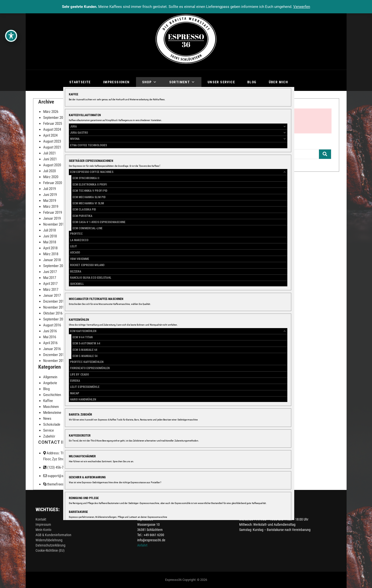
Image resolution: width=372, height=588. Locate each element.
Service (49, 430)
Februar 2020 (53, 183)
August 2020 (52, 165)
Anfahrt (142, 545)
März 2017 (51, 290)
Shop (150, 82)
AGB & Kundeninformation (53, 535)
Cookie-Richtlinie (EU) (50, 550)
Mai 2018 (50, 242)
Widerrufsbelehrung (49, 540)
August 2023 (52, 141)
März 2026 (51, 112)
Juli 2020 (49, 171)
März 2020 (51, 177)
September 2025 (55, 118)
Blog (252, 82)
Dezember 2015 (54, 355)
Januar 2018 (52, 260)
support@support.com (62, 476)
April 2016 (50, 343)
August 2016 (52, 325)
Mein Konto (43, 530)
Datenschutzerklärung (50, 545)
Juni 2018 (50, 236)
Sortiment (182, 82)
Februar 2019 (53, 212)
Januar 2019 (52, 218)
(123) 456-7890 (56, 467)
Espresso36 (173, 580)
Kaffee (48, 401)
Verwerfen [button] (302, 7)
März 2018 (51, 254)
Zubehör (49, 436)
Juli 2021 (49, 153)
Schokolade (52, 424)
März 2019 (51, 207)
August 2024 (52, 129)
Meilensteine (52, 413)
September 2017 (55, 266)
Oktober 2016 (53, 313)
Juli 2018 (49, 230)
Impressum (43, 525)
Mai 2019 (50, 201)
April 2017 (50, 284)
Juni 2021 (50, 159)
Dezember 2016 (54, 301)
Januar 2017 (52, 295)
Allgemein (50, 377)
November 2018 (54, 224)
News (47, 419)
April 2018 (50, 248)
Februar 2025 (53, 124)
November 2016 (54, 307)
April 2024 (50, 135)
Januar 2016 (52, 349)
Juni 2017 (50, 272)
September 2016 (55, 319)
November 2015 (54, 361)
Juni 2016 (50, 331)
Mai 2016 (50, 337)
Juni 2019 (50, 195)
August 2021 (52, 147)
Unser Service (221, 82)
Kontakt (41, 519)
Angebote (50, 383)
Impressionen (117, 82)
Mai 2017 (50, 278)
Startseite (80, 82)
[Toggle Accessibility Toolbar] (11, 36)
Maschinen (51, 407)
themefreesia (55, 484)
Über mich (279, 82)
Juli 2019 (49, 189)
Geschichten (52, 395)
